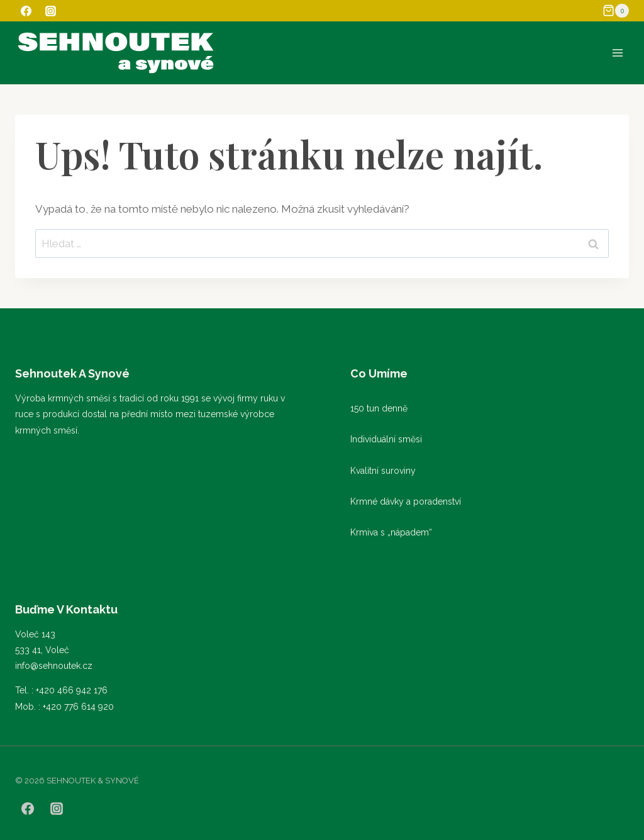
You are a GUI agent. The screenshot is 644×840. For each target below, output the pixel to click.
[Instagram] (50, 11)
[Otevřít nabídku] (617, 53)
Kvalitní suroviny (383, 471)
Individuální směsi (386, 439)
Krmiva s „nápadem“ (391, 532)
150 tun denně (379, 408)
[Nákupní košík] (616, 11)
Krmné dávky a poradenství (406, 501)
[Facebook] (26, 11)
